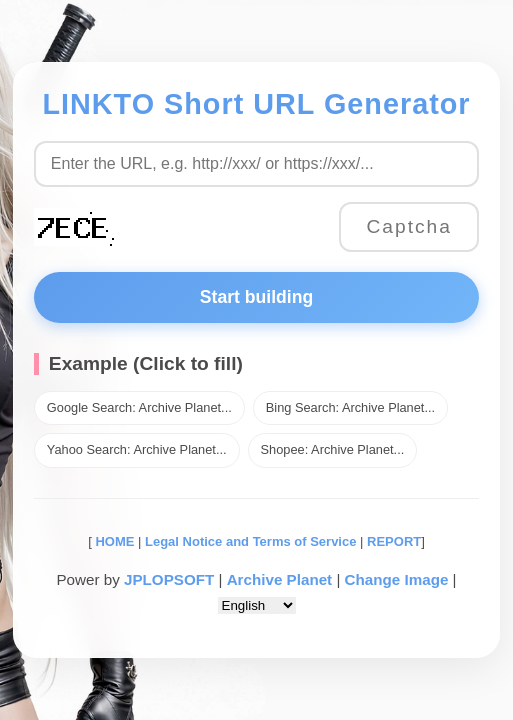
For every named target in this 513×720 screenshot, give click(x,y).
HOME (113, 541)
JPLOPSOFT (169, 579)
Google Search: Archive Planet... (139, 407)
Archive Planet (280, 579)
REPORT (394, 541)
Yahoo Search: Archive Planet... (137, 449)
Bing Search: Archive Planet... (350, 407)
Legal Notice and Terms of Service (250, 541)
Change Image (397, 579)
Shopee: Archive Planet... (333, 449)
